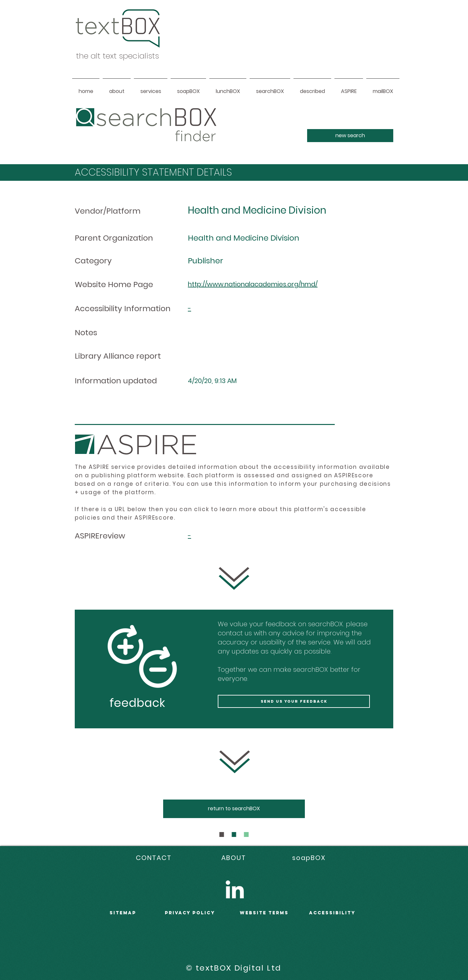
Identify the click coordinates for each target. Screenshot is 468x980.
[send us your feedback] (294, 701)
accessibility (332, 913)
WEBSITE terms (264, 913)
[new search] (350, 136)
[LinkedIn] (235, 889)
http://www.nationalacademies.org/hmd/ (253, 284)
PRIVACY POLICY (190, 913)
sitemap (123, 913)
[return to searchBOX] (234, 809)
